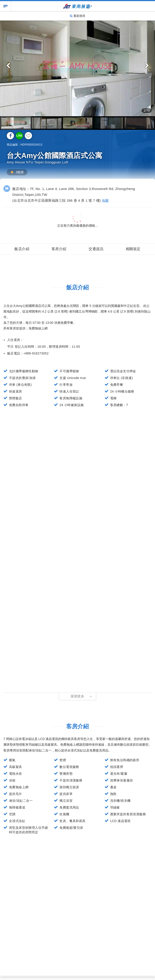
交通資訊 (96, 249)
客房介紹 (59, 249)
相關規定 (133, 249)
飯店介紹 (22, 249)
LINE (19, 136)
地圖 (105, 200)
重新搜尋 (77, 16)
